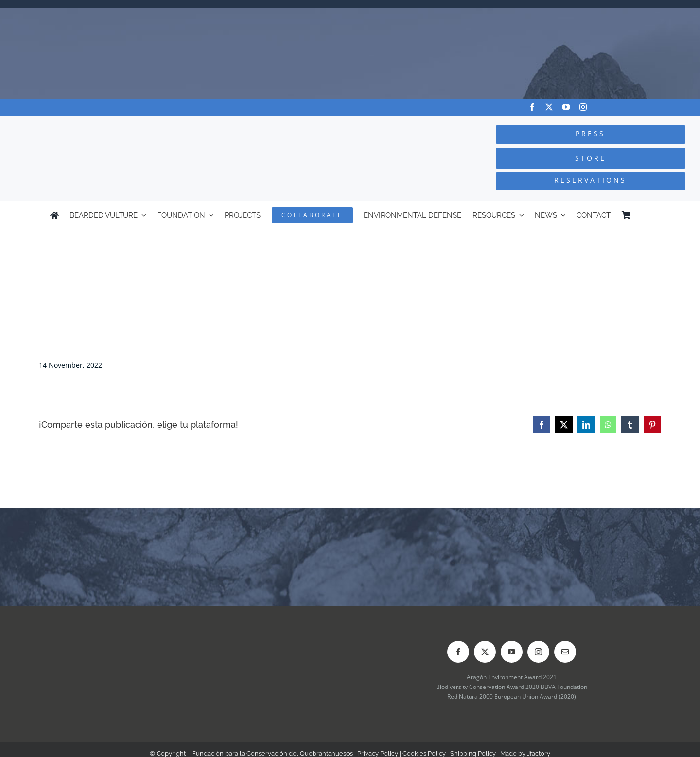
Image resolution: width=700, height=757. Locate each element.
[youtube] (566, 107)
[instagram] (583, 107)
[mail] (565, 652)
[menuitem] (646, 215)
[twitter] (549, 107)
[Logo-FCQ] (132, 125)
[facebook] (532, 107)
